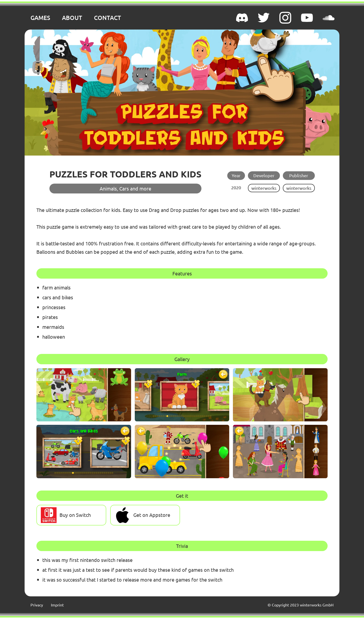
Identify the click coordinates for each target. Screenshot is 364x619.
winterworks (264, 188)
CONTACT (107, 18)
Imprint (57, 605)
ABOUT (72, 18)
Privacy (37, 605)
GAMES (40, 18)
